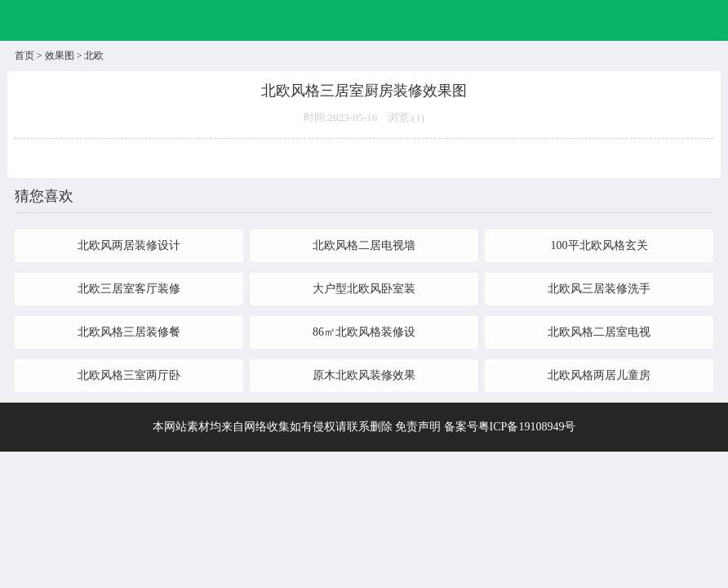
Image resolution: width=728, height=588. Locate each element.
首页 (24, 56)
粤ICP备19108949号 (527, 427)
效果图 (60, 56)
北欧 (94, 56)
